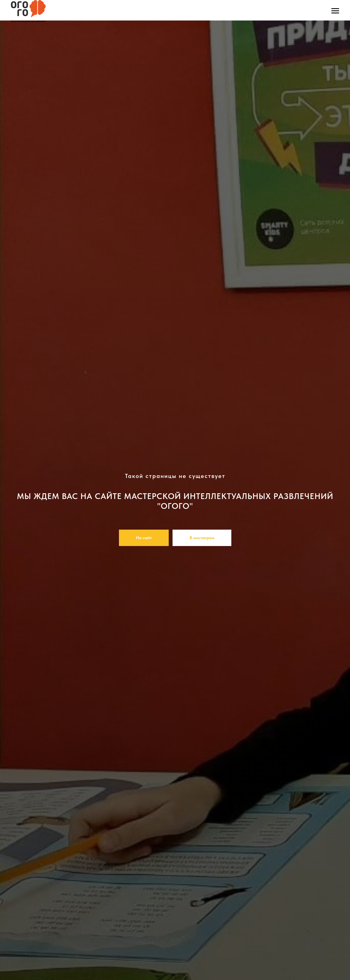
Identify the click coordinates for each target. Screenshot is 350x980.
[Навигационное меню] (335, 11)
